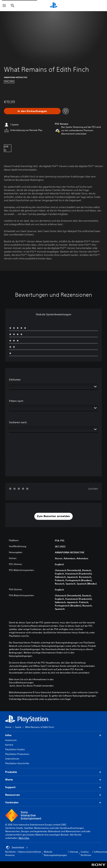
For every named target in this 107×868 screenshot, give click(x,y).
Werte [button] (53, 780)
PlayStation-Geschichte (17, 763)
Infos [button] (53, 735)
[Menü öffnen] (4, 6)
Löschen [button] (93, 489)
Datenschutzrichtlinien (30, 852)
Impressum (11, 740)
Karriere (9, 745)
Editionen (15, 380)
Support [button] (53, 787)
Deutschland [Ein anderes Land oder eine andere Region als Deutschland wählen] (17, 848)
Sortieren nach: (18, 422)
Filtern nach (16, 401)
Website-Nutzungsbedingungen (55, 853)
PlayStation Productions (17, 754)
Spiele (18, 727)
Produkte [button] (53, 772)
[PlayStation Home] (54, 6)
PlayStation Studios (15, 749)
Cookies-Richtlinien (86, 853)
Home (8, 727)
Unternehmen (12, 759)
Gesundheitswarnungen (21, 683)
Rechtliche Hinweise (10, 853)
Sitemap (74, 852)
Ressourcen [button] (53, 795)
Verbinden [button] (53, 803)
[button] (53, 516)
